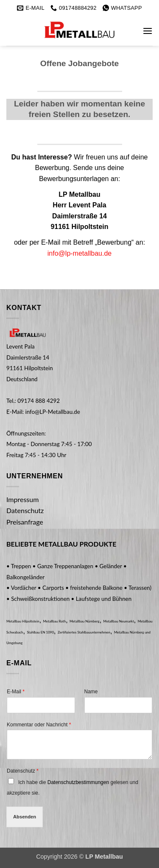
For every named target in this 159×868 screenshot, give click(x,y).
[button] (148, 31)
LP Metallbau (104, 857)
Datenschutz (23, 771)
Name (91, 692)
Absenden (25, 817)
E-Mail (16, 692)
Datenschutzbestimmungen (78, 782)
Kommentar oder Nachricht (39, 725)
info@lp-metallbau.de (79, 253)
